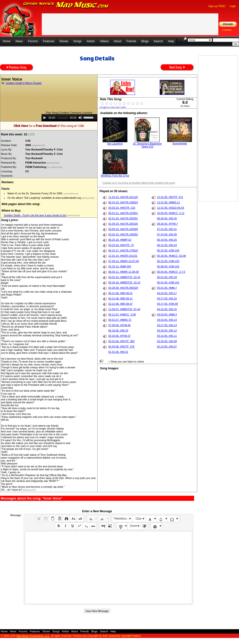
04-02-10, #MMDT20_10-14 (124, 277)
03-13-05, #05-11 (167, 336)
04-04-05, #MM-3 (167, 314)
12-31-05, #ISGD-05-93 (170, 208)
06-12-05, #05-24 (167, 245)
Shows (64, 41)
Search (158, 41)
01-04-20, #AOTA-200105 (123, 224)
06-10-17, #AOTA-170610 (123, 250)
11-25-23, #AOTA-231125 (123, 197)
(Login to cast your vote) (113, 107)
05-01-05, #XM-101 (168, 282)
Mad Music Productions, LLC (33, 636)
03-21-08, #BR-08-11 (120, 298)
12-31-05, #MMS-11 (169, 202)
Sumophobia (180, 143)
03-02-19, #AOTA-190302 (123, 234)
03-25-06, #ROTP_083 (121, 341)
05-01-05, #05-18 (167, 277)
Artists (91, 41)
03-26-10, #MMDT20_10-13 (124, 282)
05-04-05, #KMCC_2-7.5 (171, 272)
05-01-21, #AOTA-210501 (123, 213)
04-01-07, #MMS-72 (120, 320)
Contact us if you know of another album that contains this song (139, 183)
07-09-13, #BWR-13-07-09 (124, 261)
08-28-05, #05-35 (167, 218)
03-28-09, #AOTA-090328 (123, 288)
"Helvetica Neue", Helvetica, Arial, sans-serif (123, 519)
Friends (131, 41)
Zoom (134, 526)
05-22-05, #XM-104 (168, 250)
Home (7, 41)
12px (139, 519)
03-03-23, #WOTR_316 (122, 208)
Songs (77, 41)
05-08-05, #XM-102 (168, 266)
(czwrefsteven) (71, 194)
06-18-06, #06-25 (118, 330)
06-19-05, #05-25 (167, 240)
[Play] (45, 118)
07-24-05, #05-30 (167, 234)
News (19, 41)
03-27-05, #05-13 (167, 325)
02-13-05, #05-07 (167, 347)
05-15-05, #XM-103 (168, 261)
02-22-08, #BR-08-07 (120, 304)
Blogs (145, 41)
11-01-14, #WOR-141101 (123, 256)
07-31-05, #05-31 (167, 229)
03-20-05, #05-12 (167, 330)
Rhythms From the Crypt (115, 176)
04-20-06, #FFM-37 (119, 336)
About (118, 41)
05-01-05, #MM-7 (167, 288)
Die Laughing (115, 144)
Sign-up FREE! (217, 6)
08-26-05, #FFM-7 (167, 224)
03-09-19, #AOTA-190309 (123, 229)
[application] (69, 118)
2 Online (227, 30)
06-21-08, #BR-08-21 (120, 293)
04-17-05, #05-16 (167, 298)
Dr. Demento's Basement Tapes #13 (147, 145)
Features (49, 41)
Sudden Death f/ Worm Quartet (24, 83)
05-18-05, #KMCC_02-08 (171, 256)
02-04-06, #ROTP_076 (121, 347)
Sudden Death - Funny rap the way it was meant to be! (35, 215)
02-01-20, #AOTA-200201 (123, 218)
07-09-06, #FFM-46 (119, 325)
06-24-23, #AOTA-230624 (123, 202)
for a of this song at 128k (49, 126)
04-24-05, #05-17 (167, 293)
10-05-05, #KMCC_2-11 (171, 213)
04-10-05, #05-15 (167, 309)
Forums (33, 41)
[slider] (63, 118)
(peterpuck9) (39, 145)
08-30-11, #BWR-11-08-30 (124, 272)
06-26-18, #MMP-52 (120, 240)
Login (233, 6)
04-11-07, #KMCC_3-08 (122, 314)
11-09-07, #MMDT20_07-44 (124, 309)
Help (171, 41)
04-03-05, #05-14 (167, 320)
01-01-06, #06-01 (118, 352)
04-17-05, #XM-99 (167, 304)
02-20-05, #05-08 (167, 341)
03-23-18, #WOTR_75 (121, 245)
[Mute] (80, 118)
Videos (104, 41)
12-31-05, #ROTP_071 (170, 197)
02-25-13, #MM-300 (120, 266)
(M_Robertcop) (55, 167)
